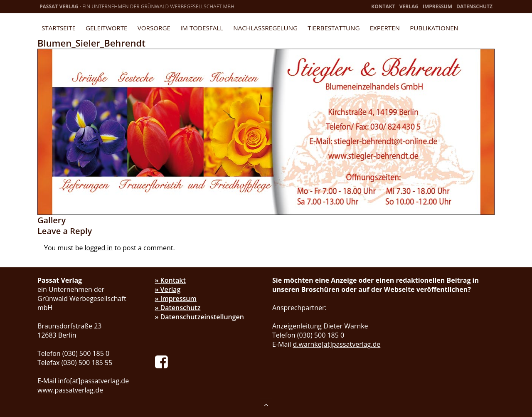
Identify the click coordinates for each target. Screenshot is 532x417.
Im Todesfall (202, 28)
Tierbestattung (334, 28)
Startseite (59, 28)
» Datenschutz (178, 308)
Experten (385, 28)
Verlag (409, 6)
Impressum (437, 6)
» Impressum (176, 299)
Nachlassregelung (265, 28)
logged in (99, 248)
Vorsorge (154, 28)
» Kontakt (170, 280)
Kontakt (383, 6)
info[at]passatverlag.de (94, 381)
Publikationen (434, 28)
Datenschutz (474, 6)
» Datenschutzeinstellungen (200, 317)
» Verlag (168, 289)
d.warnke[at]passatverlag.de (337, 344)
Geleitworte (106, 28)
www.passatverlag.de (70, 390)
